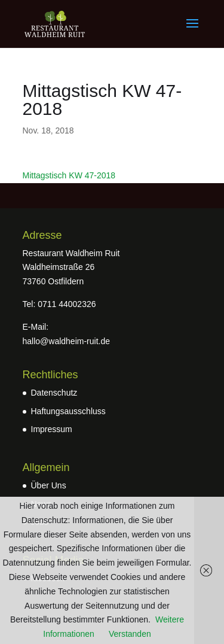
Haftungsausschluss (68, 411)
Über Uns (49, 485)
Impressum (52, 429)
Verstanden (130, 634)
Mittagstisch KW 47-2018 (69, 175)
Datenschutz (54, 393)
